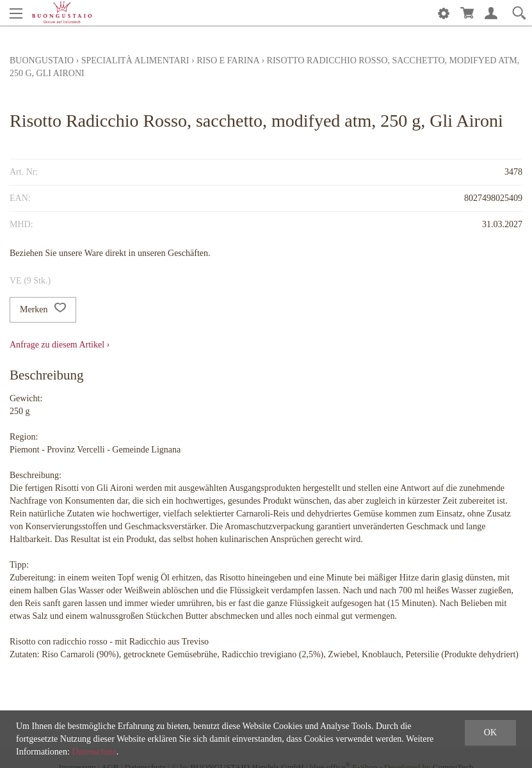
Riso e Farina (228, 60)
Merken (43, 310)
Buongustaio (42, 60)
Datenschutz (94, 752)
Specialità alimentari (135, 60)
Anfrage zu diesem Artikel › (60, 345)
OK (490, 732)
